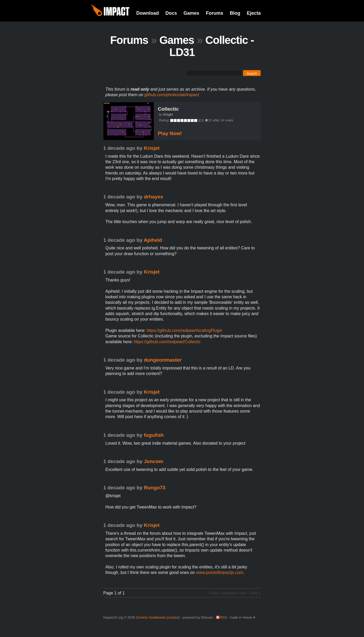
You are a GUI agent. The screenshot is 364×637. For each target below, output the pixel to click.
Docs (171, 13)
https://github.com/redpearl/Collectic (167, 342)
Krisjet (168, 114)
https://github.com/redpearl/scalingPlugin (184, 330)
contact (173, 617)
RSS (223, 617)
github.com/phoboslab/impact (172, 95)
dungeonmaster (163, 360)
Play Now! (170, 133)
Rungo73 (155, 488)
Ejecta (254, 13)
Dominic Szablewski (151, 617)
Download (147, 13)
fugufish (154, 435)
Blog (235, 13)
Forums (214, 13)
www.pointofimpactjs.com (220, 572)
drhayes (154, 197)
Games (191, 13)
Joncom (154, 461)
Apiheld (153, 240)
